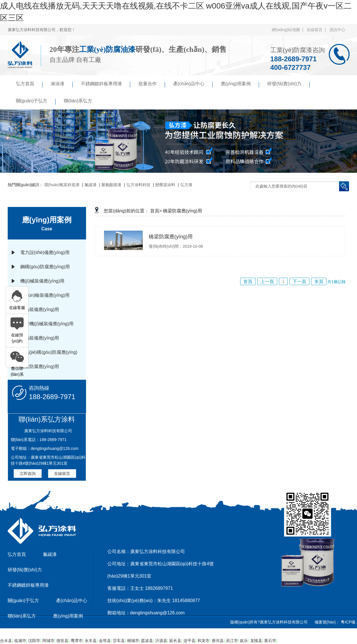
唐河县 (218, 641)
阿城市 (48, 641)
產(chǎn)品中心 (193, 84)
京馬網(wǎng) (195, 637)
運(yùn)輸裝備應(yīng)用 (45, 295)
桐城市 (133, 641)
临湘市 (20, 641)
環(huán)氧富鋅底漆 (62, 185)
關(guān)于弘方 (36, 101)
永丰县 (91, 641)
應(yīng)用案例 (240, 84)
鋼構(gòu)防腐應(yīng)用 (45, 267)
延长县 (175, 641)
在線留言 (62, 474)
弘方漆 (186, 185)
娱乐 (244, 641)
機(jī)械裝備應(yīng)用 (42, 281)
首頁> (156, 211)
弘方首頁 (29, 84)
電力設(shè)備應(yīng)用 (45, 252)
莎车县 (119, 641)
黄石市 (270, 641)
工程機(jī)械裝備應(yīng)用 (47, 324)
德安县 (62, 641)
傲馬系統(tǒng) (225, 637)
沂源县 (161, 641)
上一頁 (267, 282)
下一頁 (299, 282)
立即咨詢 (28, 474)
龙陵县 (256, 641)
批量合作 (152, 84)
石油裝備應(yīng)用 (40, 309)
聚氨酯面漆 (111, 185)
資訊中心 (337, 30)
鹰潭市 (77, 641)
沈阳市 (34, 641)
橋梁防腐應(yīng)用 (40, 366)
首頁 (248, 282)
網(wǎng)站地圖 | (289, 30)
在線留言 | (317, 30)
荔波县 (147, 641)
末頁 (319, 282)
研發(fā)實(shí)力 (288, 84)
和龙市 (203, 641)
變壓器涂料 (165, 185)
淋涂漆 (62, 84)
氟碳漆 (91, 185)
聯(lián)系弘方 (78, 101)
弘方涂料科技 (138, 185)
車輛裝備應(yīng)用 (40, 338)
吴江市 (232, 641)
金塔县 (105, 641)
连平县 (189, 641)
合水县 (6, 641)
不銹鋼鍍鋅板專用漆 (106, 84)
